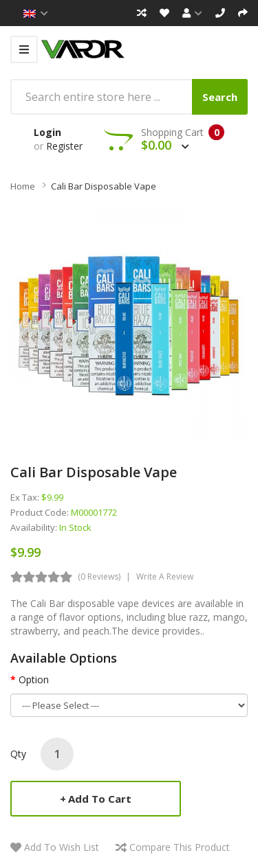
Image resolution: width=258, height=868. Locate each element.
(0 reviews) (99, 576)
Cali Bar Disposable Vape (104, 186)
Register (64, 146)
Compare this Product (180, 847)
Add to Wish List (62, 847)
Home (23, 186)
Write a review (165, 576)
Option (34, 679)
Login (47, 132)
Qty (18, 754)
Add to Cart (100, 799)
